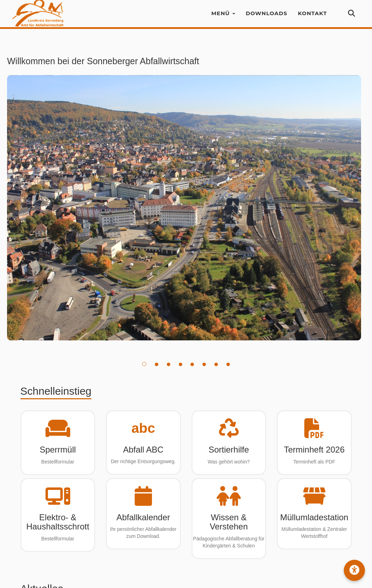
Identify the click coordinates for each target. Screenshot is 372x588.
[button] (354, 570)
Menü (223, 17)
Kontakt (312, 17)
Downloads (267, 17)
